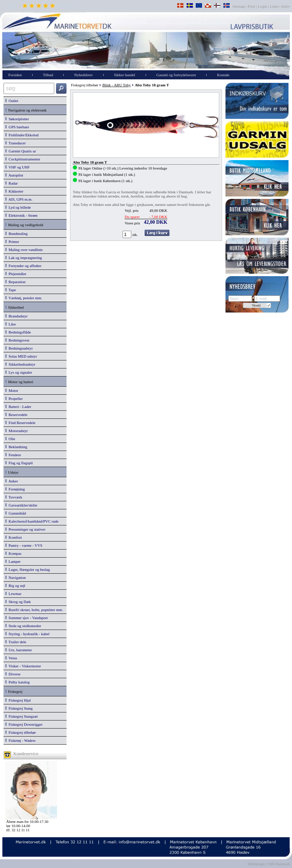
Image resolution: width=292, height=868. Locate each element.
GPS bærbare (17, 127)
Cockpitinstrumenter (23, 159)
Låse (11, 324)
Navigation (15, 578)
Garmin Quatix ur (21, 151)
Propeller (14, 399)
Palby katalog (18, 682)
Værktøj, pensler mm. (24, 298)
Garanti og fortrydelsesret (176, 75)
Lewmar (13, 594)
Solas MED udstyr (21, 356)
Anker (12, 481)
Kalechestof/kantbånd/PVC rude (32, 521)
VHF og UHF (18, 167)
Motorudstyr (17, 431)
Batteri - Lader (18, 407)
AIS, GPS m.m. (19, 199)
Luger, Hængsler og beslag (28, 569)
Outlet (12, 101)
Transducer (15, 143)
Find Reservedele (20, 423)
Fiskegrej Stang (19, 708)
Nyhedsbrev (84, 75)
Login (263, 6)
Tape (11, 290)
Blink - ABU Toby (116, 85)
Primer (12, 242)
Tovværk (14, 497)
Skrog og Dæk (18, 602)
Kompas (13, 553)
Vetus (11, 658)
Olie (10, 439)
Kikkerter (14, 191)
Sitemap (239, 6)
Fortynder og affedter (23, 266)
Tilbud (48, 75)
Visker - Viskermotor (23, 666)
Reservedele (16, 415)
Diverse (13, 674)
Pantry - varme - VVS (24, 545)
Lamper (13, 561)
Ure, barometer (19, 650)
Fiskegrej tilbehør (20, 732)
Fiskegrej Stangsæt (22, 716)
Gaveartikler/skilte (21, 505)
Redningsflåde (18, 332)
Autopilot (14, 175)
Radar (12, 183)
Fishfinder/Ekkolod (22, 135)
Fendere (13, 455)
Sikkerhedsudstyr (20, 364)
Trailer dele (16, 642)
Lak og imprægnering (24, 258)
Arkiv (286, 6)
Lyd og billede (18, 207)
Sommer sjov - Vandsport (26, 618)
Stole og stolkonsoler (23, 626)
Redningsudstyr (19, 348)
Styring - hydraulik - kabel (27, 634)
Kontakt (223, 75)
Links (274, 6)
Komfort (13, 537)
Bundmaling (16, 234)
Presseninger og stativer (25, 529)
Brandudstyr (16, 316)
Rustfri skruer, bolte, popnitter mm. (34, 610)
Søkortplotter (17, 119)
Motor (12, 390)
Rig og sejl (15, 586)
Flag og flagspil (19, 463)
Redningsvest (17, 340)
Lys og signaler (19, 372)
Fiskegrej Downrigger (24, 724)
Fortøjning (15, 489)
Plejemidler (16, 274)
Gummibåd (16, 513)
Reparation (15, 282)
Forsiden (15, 75)
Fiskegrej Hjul (18, 700)
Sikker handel (124, 75)
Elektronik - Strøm (21, 215)
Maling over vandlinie (24, 250)
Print (252, 6)
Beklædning (16, 447)
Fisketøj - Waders (20, 740)
